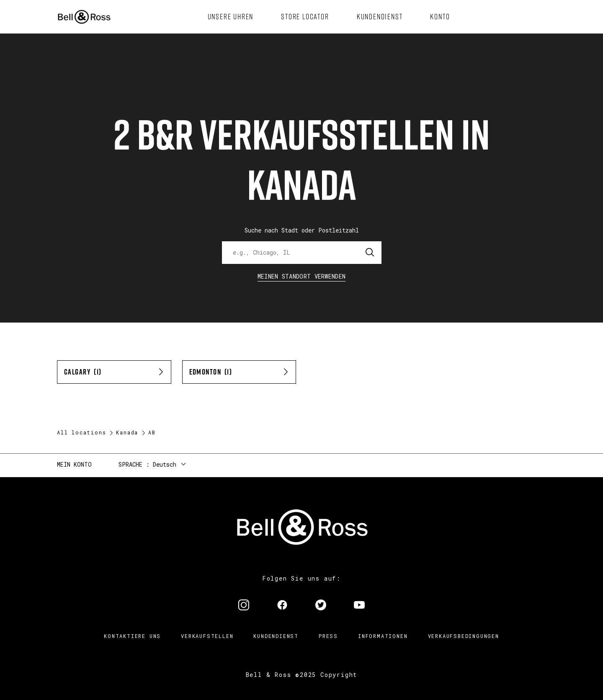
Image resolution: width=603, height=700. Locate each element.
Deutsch (165, 464)
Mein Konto (74, 464)
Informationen (383, 636)
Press (328, 636)
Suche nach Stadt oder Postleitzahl (302, 230)
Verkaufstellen (207, 636)
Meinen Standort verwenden (302, 276)
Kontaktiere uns (132, 636)
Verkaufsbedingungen (464, 636)
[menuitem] (231, 17)
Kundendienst (276, 636)
